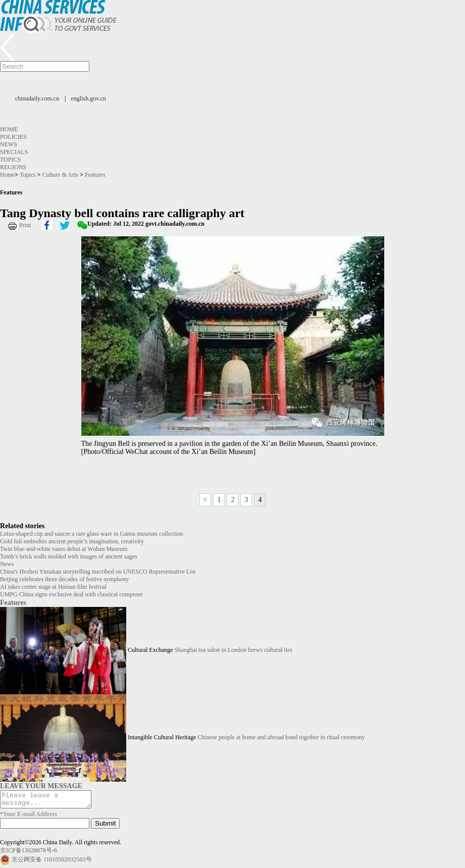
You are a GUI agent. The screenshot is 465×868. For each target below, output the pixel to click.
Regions (13, 167)
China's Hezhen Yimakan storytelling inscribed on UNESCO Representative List (98, 572)
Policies (13, 137)
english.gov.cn (89, 98)
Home (9, 129)
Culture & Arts (60, 175)
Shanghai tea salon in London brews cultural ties (234, 650)
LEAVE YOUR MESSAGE (41, 786)
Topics (10, 160)
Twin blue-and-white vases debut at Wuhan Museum (64, 549)
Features (95, 175)
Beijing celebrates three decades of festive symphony (64, 579)
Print (25, 225)
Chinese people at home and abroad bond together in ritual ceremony (281, 737)
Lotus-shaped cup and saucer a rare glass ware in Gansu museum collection (91, 534)
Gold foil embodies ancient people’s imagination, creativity (72, 541)
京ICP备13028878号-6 (29, 853)
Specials (14, 152)
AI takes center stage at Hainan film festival (53, 587)
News (9, 144)
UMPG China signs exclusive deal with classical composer (71, 594)
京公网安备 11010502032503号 (52, 862)
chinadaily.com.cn (37, 98)
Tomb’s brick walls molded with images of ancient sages (69, 556)
